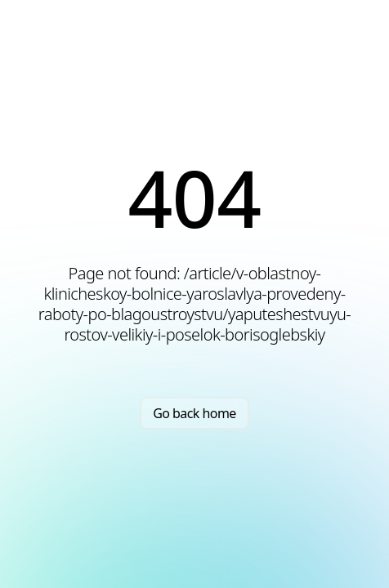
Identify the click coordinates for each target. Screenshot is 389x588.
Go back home (194, 413)
